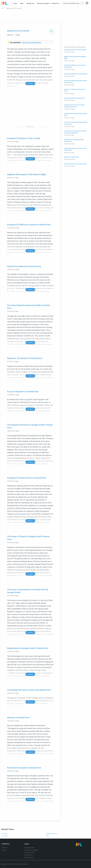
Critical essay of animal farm (31, 42)
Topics (23, 3)
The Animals (5, 834)
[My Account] (88, 3)
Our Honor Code (30, 853)
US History (55, 3)
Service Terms (29, 857)
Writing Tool (31, 3)
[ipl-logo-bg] (5, 3)
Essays (16, 3)
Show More (30, 83)
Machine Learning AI (43, 3)
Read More (30, 159)
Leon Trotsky (5, 836)
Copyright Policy (29, 848)
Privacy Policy (29, 855)
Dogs (48, 836)
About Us (4, 848)
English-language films (52, 834)
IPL (2, 8)
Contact (4, 850)
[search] (83, 3)
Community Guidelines (32, 850)
